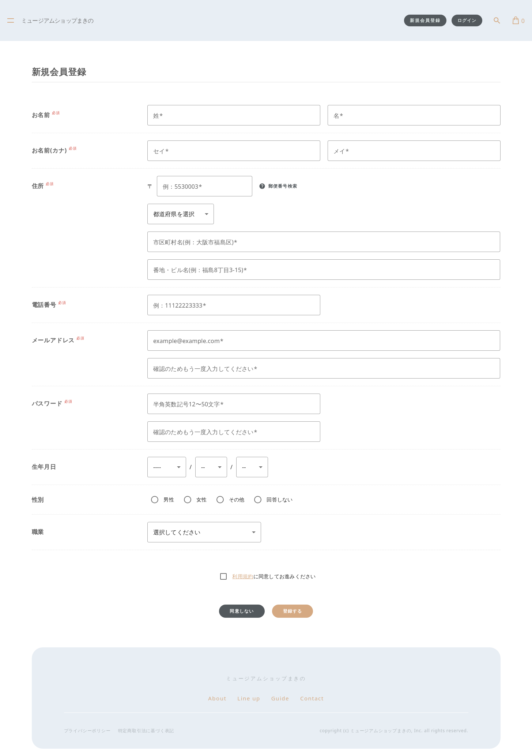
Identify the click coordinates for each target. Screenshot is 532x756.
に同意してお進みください (274, 576)
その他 (237, 499)
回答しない (280, 499)
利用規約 (243, 576)
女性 (202, 499)
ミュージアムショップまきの (57, 21)
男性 (169, 499)
